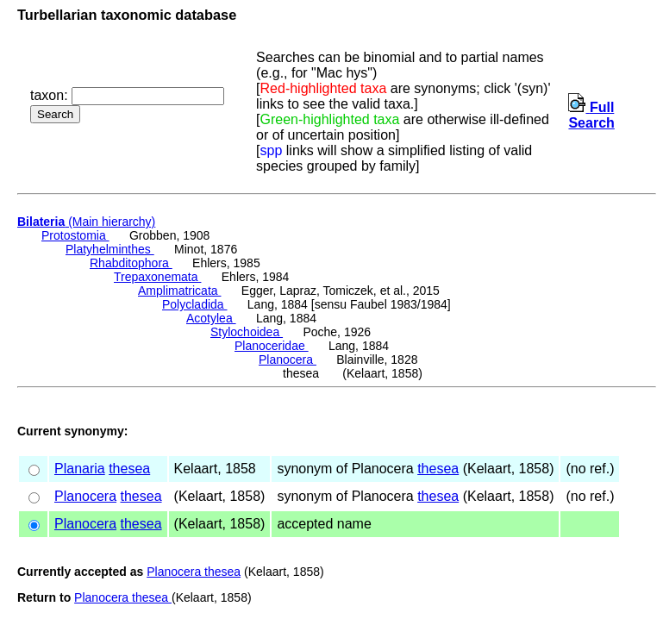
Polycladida (195, 304)
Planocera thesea (194, 572)
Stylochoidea (247, 332)
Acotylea (211, 318)
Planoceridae (272, 346)
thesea (129, 469)
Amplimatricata (179, 291)
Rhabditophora (131, 263)
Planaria (80, 469)
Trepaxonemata (157, 277)
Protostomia (75, 235)
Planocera (288, 360)
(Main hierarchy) (86, 222)
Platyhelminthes (110, 249)
